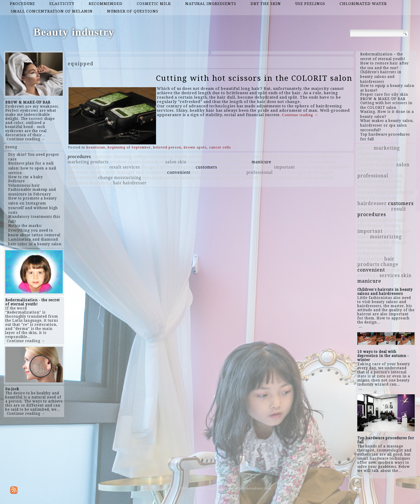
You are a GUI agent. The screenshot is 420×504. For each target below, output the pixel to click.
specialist (78, 183)
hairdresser (135, 183)
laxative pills (256, 177)
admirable (338, 167)
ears (246, 162)
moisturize (332, 156)
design (148, 167)
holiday (188, 177)
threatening (209, 177)
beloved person (167, 147)
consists (211, 172)
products (100, 162)
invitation (324, 177)
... (360, 326)
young (11, 147)
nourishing (101, 183)
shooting (122, 156)
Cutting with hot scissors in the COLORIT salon (254, 78)
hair (117, 183)
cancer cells (220, 147)
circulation (282, 177)
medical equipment (88, 167)
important (285, 167)
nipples (226, 167)
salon (171, 162)
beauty (195, 162)
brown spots (195, 147)
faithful (271, 156)
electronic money (86, 172)
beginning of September (129, 147)
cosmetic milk (154, 4)
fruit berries (169, 167)
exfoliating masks (169, 156)
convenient (179, 172)
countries (102, 156)
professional (260, 172)
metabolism (249, 156)
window (118, 162)
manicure (262, 162)
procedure (22, 4)
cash (300, 162)
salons (319, 167)
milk (111, 172)
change (105, 177)
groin (189, 167)
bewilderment (82, 177)
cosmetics (309, 156)
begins (242, 167)
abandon (289, 156)
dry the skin (266, 4)
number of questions (133, 11)
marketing (78, 162)
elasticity (62, 4)
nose (197, 172)
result (116, 167)
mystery (304, 177)
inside (172, 177)
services (132, 167)
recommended (106, 4)
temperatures (222, 156)
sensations (153, 177)
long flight (262, 167)
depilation (283, 162)
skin (182, 162)
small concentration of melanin (52, 11)
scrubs (135, 162)
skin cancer (233, 172)
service (304, 167)
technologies (217, 162)
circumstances (321, 162)
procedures (79, 156)
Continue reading (300, 115)
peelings (198, 156)
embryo (141, 156)
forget (327, 172)
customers (206, 167)
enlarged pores (303, 172)
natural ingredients (211, 4)
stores (280, 172)
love (236, 162)
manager (126, 172)
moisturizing (128, 177)
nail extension (151, 172)
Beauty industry (74, 32)
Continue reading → (26, 139)
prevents (231, 177)
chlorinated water (363, 4)
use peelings (310, 4)
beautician (96, 147)
